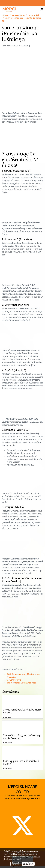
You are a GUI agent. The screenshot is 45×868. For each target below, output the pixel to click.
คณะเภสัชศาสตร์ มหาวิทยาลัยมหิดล (21, 683)
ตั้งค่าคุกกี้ (15, 864)
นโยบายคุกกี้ (17, 859)
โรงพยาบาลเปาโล (14, 680)
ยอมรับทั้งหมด (28, 864)
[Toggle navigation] (42, 9)
